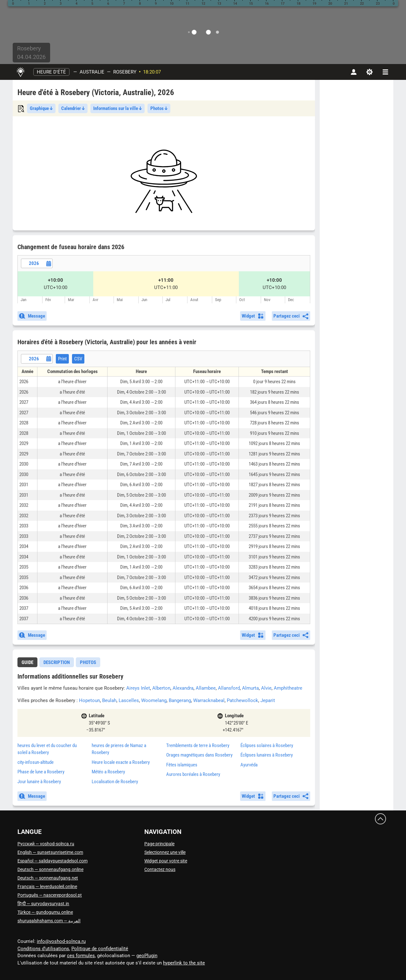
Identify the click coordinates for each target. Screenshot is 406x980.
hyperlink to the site (184, 963)
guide (27, 662)
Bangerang (180, 700)
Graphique (41, 108)
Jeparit (268, 700)
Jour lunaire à (39, 782)
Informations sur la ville (118, 108)
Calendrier (73, 108)
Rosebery (125, 72)
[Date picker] (37, 263)
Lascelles (129, 700)
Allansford (229, 688)
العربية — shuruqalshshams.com (49, 921)
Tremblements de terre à (198, 745)
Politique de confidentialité (100, 949)
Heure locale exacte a (121, 762)
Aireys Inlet (138, 688)
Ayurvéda (249, 765)
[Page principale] (20, 72)
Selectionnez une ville (165, 852)
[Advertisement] (164, 181)
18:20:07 (152, 72)
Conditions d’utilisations (43, 949)
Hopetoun (89, 700)
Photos (159, 108)
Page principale (159, 844)
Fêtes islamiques (182, 765)
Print (62, 359)
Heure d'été (51, 72)
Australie (92, 72)
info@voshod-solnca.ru (61, 941)
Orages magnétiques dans (199, 755)
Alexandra (183, 688)
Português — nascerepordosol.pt (50, 895)
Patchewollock (242, 700)
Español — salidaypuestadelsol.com (52, 861)
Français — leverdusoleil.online (47, 887)
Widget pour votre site (166, 861)
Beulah (109, 700)
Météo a (108, 772)
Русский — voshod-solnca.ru (46, 844)
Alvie (266, 688)
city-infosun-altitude (36, 762)
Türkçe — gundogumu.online (45, 912)
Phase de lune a (41, 772)
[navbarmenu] (385, 72)
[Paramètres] (370, 72)
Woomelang (154, 700)
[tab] (27, 662)
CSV (78, 359)
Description (57, 662)
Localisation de (115, 782)
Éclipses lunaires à (267, 755)
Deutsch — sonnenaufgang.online (50, 869)
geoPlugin (147, 956)
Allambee (206, 688)
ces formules (81, 956)
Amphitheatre (288, 688)
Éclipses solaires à (267, 745)
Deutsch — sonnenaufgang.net (48, 878)
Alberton (161, 688)
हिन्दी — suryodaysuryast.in (43, 904)
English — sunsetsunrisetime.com (50, 852)
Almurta (250, 688)
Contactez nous (160, 869)
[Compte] (354, 72)
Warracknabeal (209, 700)
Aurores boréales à (193, 774)
